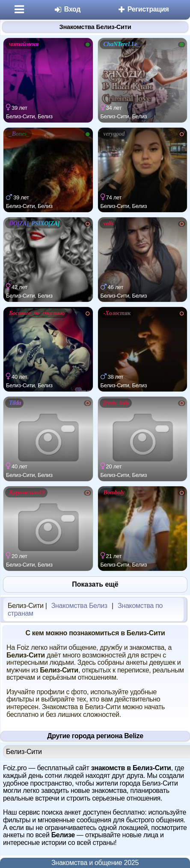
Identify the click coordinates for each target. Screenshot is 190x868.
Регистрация (143, 9)
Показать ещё (95, 584)
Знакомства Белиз (79, 606)
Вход (67, 9)
